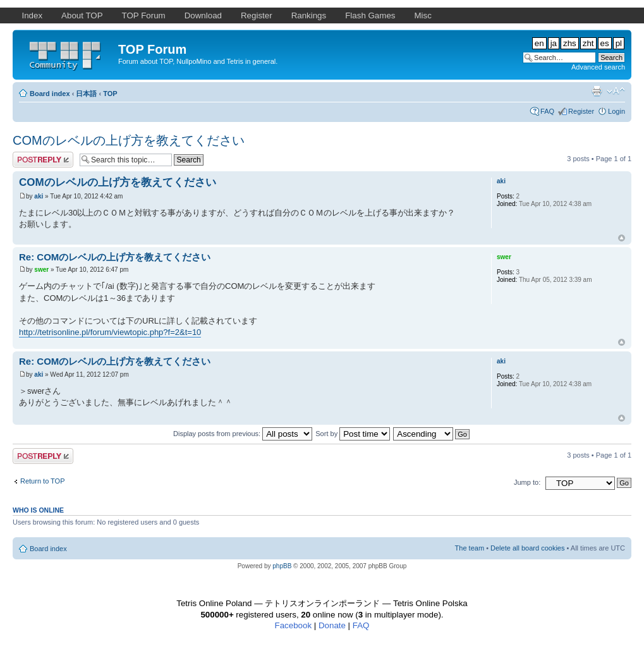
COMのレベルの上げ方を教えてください (129, 140)
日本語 (86, 94)
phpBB (282, 566)
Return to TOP (43, 481)
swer (41, 270)
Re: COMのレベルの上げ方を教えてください (115, 257)
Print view (597, 91)
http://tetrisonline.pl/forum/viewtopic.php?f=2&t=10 (110, 332)
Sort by (353, 434)
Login (617, 111)
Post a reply (43, 160)
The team (470, 548)
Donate (332, 625)
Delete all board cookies (527, 548)
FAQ (547, 111)
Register (581, 111)
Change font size (616, 91)
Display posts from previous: (243, 434)
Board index (50, 94)
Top (622, 238)
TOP (110, 94)
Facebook (294, 625)
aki (39, 196)
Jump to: (527, 482)
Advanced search (598, 67)
